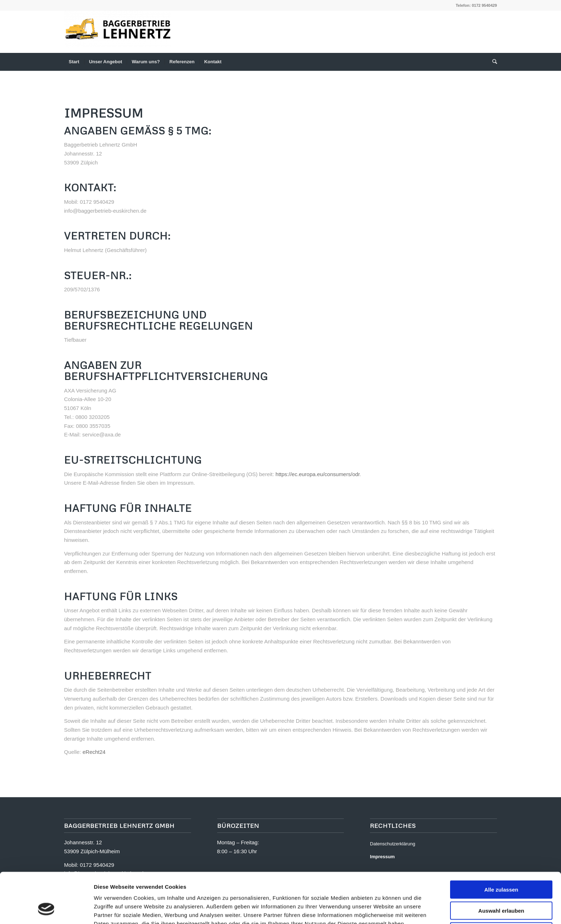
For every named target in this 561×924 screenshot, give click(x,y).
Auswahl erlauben (501, 867)
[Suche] (492, 62)
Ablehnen (501, 887)
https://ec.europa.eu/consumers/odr (318, 474)
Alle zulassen (501, 846)
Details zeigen (379, 910)
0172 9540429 (484, 5)
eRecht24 (94, 752)
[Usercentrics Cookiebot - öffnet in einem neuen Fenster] (46, 910)
